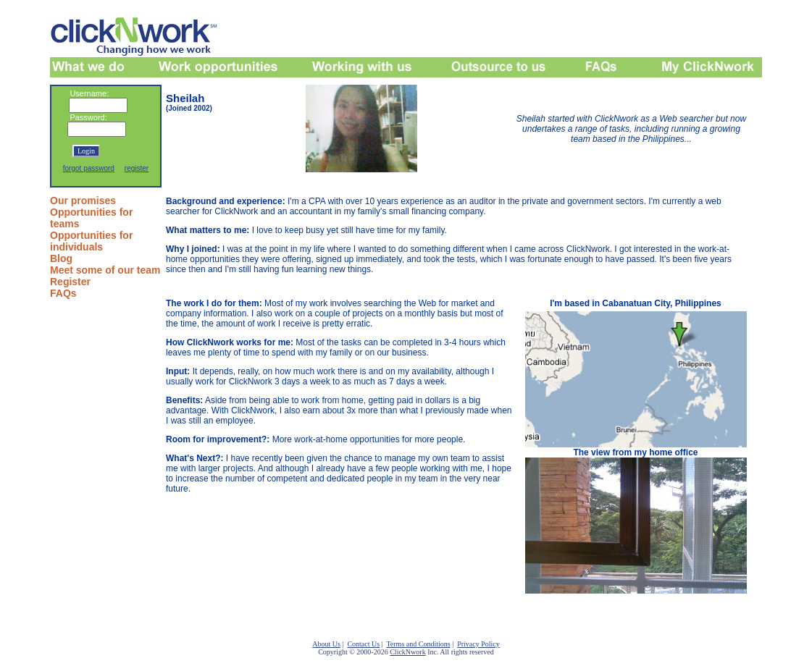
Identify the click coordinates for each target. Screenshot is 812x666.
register (137, 168)
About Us (326, 644)
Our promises (83, 201)
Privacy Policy (478, 644)
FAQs (63, 293)
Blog (61, 258)
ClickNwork (407, 652)
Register (70, 282)
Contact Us (363, 644)
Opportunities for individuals (91, 241)
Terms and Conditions (418, 644)
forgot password (89, 168)
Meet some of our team (105, 270)
